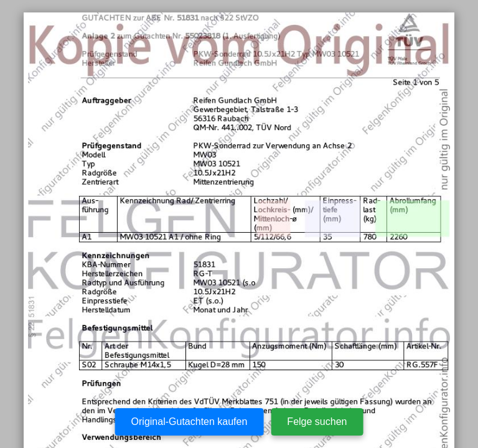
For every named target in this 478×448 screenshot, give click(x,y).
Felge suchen (317, 422)
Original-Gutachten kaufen (190, 422)
